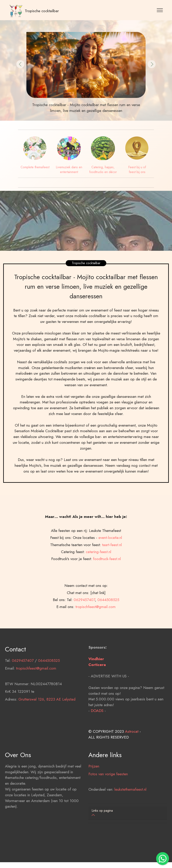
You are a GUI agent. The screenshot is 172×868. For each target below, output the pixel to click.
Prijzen (94, 792)
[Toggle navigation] (160, 10)
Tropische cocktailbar (42, 11)
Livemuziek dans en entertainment (69, 170)
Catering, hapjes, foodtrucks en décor (103, 170)
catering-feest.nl (98, 603)
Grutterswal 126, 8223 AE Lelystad (47, 725)
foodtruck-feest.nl (107, 610)
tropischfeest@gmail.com (36, 694)
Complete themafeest (35, 167)
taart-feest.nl (112, 596)
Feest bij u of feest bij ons (137, 170)
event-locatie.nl (110, 589)
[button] (20, 64)
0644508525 (49, 686)
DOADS (97, 736)
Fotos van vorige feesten (108, 800)
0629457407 (23, 686)
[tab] (128, 813)
